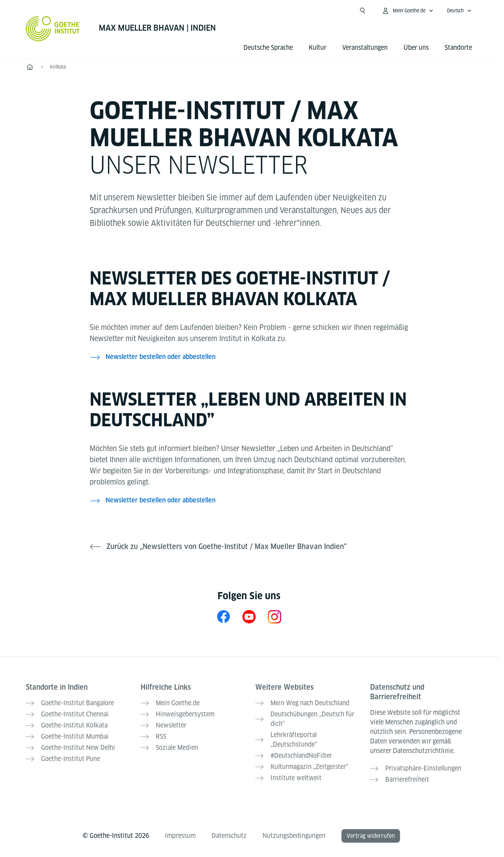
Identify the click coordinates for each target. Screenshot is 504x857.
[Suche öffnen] (363, 11)
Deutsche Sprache (268, 48)
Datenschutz (229, 836)
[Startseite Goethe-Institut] (53, 29)
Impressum (180, 836)
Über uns (416, 48)
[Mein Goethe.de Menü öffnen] (408, 11)
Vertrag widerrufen (371, 836)
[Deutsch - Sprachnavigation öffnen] (459, 11)
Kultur (318, 48)
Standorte (458, 48)
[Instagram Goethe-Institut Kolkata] (275, 617)
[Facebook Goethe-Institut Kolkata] (224, 617)
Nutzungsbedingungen (294, 836)
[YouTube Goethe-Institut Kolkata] (249, 617)
